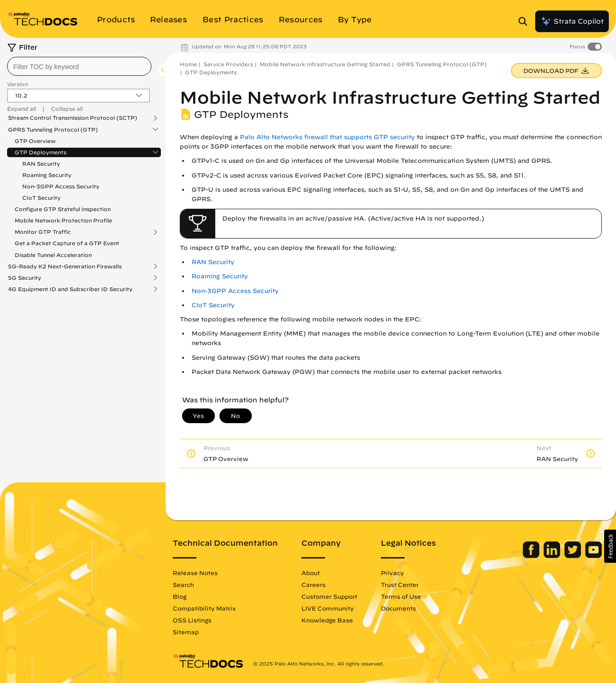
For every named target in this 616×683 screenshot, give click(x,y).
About (311, 573)
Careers (313, 585)
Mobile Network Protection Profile (63, 220)
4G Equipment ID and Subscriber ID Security (70, 289)
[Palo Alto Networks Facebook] (532, 556)
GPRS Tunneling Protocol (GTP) (53, 130)
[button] (610, 546)
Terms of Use (401, 596)
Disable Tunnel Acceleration (53, 255)
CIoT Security (41, 198)
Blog (180, 596)
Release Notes (195, 573)
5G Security (25, 278)
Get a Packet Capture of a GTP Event (67, 243)
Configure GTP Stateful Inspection (63, 209)
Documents (398, 608)
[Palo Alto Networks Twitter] (574, 556)
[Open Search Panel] (526, 21)
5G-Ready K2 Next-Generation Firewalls (65, 266)
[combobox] (79, 66)
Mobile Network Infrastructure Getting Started (325, 64)
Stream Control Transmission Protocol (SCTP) (73, 118)
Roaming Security (47, 175)
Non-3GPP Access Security (61, 186)
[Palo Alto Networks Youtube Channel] (594, 556)
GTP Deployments (40, 152)
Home (188, 64)
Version (18, 84)
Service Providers (228, 64)
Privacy (392, 573)
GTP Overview (35, 141)
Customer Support (329, 596)
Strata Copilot (572, 21)
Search (183, 585)
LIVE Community (328, 608)
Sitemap (186, 632)
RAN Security (41, 164)
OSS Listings (192, 620)
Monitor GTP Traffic (43, 232)
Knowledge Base (327, 620)
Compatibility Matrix (204, 608)
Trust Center (400, 585)
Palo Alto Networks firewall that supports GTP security (327, 137)
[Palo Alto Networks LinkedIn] (553, 556)
